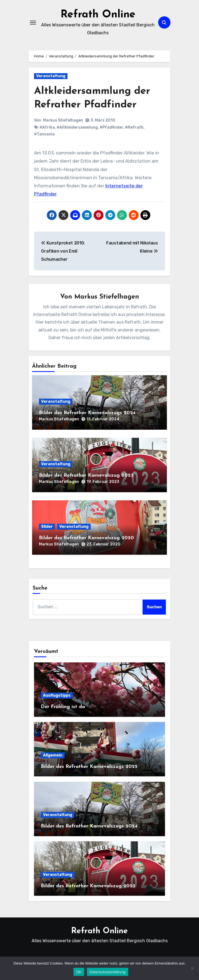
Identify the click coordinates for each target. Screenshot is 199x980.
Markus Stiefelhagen (63, 120)
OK (79, 972)
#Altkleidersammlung (77, 127)
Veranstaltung (51, 76)
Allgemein (53, 755)
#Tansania (44, 134)
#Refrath (134, 127)
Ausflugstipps (57, 695)
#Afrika (47, 127)
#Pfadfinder (111, 127)
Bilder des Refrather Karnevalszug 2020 (86, 538)
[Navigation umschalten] (33, 22)
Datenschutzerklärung (107, 972)
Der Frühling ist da (63, 707)
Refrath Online (98, 15)
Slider (47, 526)
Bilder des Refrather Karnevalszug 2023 (86, 475)
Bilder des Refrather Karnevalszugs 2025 (89, 766)
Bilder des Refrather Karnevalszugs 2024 (87, 413)
